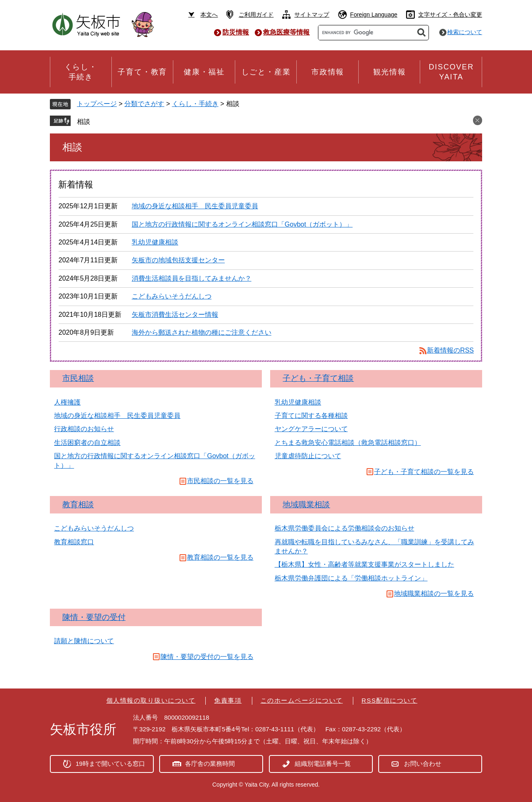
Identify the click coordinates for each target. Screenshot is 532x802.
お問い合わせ (423, 764)
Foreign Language (374, 15)
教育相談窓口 (74, 542)
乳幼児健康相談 (155, 242)
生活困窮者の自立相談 (87, 443)
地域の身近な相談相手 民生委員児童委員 (195, 206)
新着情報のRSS (450, 350)
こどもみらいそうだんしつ (172, 296)
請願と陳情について (84, 641)
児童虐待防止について (308, 456)
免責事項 (228, 700)
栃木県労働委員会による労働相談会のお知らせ (345, 528)
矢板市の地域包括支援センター (178, 260)
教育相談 (78, 505)
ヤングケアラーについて (311, 429)
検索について (465, 32)
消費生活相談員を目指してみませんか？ (192, 278)
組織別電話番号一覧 (323, 764)
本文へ (209, 15)
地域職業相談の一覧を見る (434, 593)
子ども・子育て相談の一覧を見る (424, 472)
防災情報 (236, 32)
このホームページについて (302, 700)
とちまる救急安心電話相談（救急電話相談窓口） (348, 443)
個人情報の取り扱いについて (151, 700)
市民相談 (78, 378)
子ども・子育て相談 (318, 378)
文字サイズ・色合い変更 (450, 15)
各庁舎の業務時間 (210, 764)
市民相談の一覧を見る (220, 481)
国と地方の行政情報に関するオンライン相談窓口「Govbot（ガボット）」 (242, 224)
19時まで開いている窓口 (110, 764)
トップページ (97, 104)
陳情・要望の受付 (94, 617)
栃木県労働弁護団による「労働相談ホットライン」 (351, 578)
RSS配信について (389, 700)
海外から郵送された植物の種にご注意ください (202, 332)
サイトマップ (312, 15)
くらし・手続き (195, 104)
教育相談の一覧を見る (220, 557)
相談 (84, 122)
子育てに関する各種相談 (311, 416)
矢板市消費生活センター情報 (175, 315)
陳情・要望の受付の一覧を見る (207, 657)
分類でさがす (144, 104)
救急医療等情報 (286, 32)
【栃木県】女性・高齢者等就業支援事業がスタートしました (365, 564)
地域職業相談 (306, 505)
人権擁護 (67, 402)
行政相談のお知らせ (84, 429)
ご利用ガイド (256, 15)
